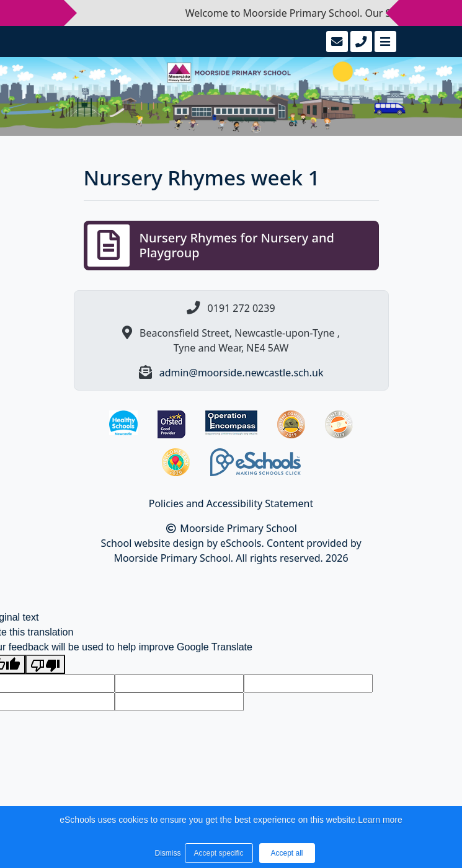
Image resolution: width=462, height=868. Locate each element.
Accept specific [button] (218, 853)
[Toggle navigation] (384, 42)
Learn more (380, 820)
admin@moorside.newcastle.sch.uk (242, 373)
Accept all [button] (287, 853)
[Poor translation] (45, 664)
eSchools (241, 543)
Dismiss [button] (167, 853)
